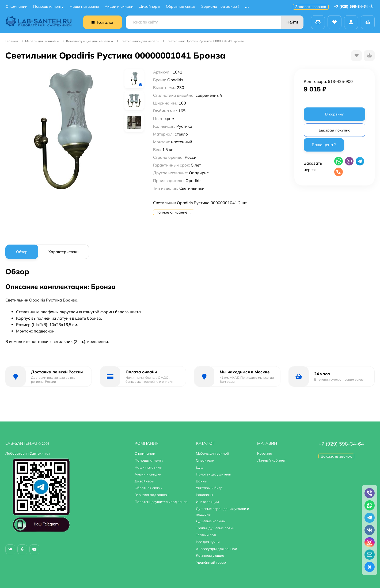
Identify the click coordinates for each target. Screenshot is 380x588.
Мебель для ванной (40, 41)
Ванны (202, 481)
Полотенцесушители (214, 474)
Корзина (265, 453)
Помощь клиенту (48, 7)
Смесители (205, 460)
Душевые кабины (211, 521)
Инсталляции (207, 502)
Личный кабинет (271, 460)
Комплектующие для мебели (88, 41)
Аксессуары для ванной (216, 549)
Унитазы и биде (209, 488)
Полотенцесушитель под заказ (161, 502)
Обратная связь (181, 7)
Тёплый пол (206, 535)
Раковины (204, 495)
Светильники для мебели (140, 41)
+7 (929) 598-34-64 (354, 6)
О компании (16, 7)
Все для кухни (208, 542)
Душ (200, 467)
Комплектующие (210, 555)
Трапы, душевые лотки (215, 528)
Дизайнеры (150, 7)
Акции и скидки (119, 7)
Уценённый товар (211, 562)
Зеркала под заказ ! (220, 7)
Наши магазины (84, 7)
